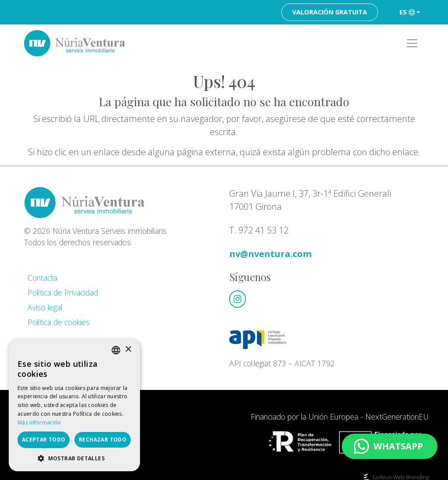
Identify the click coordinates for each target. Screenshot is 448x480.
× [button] (128, 350)
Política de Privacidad (63, 292)
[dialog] (74, 405)
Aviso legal (45, 307)
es (407, 12)
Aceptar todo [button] (44, 440)
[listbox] (116, 350)
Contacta (42, 278)
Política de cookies (59, 322)
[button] (74, 458)
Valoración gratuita (330, 12)
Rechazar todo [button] (103, 440)
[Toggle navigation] (412, 43)
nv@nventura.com (270, 254)
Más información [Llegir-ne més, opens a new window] (39, 423)
